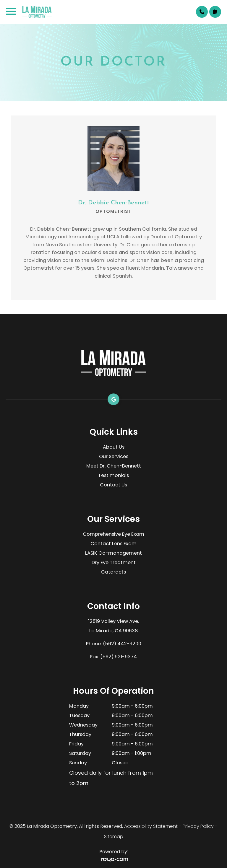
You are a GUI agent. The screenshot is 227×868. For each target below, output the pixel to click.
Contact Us (113, 485)
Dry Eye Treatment (114, 562)
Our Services (114, 456)
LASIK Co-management (113, 553)
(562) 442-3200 (122, 644)
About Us (114, 447)
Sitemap (114, 837)
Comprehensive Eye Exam (113, 534)
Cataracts (113, 572)
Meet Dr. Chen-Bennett (114, 466)
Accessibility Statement (151, 826)
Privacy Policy (198, 826)
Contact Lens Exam (113, 544)
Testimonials (113, 475)
